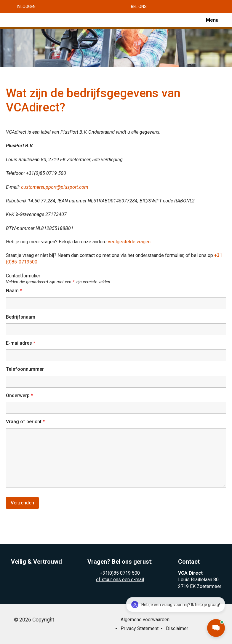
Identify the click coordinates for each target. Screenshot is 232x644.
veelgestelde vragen (129, 242)
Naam (14, 291)
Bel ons (139, 7)
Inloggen (26, 7)
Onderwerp (19, 395)
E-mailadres (21, 343)
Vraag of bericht (25, 422)
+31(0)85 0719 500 (120, 573)
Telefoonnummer (25, 369)
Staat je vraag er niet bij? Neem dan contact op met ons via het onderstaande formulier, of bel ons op (110, 255)
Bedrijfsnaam (21, 317)
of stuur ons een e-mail (120, 580)
